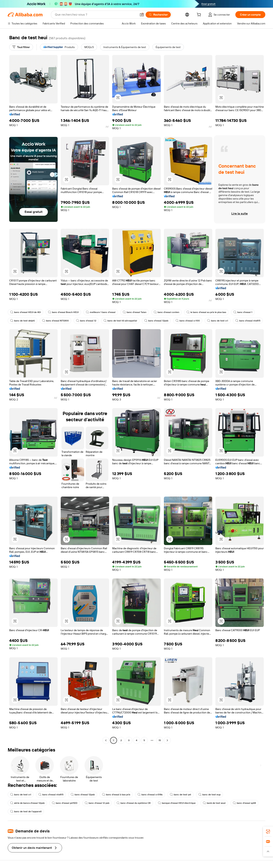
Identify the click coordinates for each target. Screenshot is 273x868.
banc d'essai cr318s (150, 795)
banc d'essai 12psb (156, 321)
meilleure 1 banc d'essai (101, 312)
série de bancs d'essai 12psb (27, 803)
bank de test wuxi (214, 803)
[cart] (200, 15)
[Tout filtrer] (21, 47)
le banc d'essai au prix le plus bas (206, 312)
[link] (268, 831)
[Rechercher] (158, 15)
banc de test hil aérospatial (120, 321)
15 (160, 740)
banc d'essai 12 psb (97, 803)
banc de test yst (180, 795)
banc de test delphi (22, 321)
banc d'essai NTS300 (55, 321)
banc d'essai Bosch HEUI (63, 312)
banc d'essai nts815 (248, 321)
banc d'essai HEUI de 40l (25, 312)
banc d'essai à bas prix (116, 795)
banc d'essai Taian (135, 312)
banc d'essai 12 (86, 321)
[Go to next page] (167, 740)
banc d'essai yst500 (65, 803)
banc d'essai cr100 (188, 321)
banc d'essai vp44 (244, 803)
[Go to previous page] (106, 740)
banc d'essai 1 (243, 312)
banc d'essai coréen (166, 312)
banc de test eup (210, 795)
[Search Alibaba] (96, 15)
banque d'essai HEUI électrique (177, 803)
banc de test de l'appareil (26, 811)
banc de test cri (218, 321)
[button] (142, 15)
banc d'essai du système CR (134, 803)
